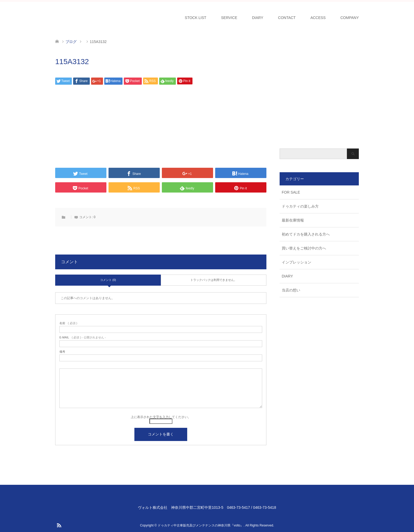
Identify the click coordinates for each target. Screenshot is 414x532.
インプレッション (297, 262)
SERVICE (229, 18)
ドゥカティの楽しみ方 (300, 206)
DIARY (258, 18)
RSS (59, 525)
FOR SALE (291, 192)
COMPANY (350, 18)
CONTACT (287, 18)
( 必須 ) (68, 323)
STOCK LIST (196, 18)
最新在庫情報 (293, 220)
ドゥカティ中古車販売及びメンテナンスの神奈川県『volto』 (201, 525)
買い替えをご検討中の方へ (304, 248)
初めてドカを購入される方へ (306, 234)
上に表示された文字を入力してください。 (161, 417)
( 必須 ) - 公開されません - (83, 337)
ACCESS (318, 18)
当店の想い (291, 290)
